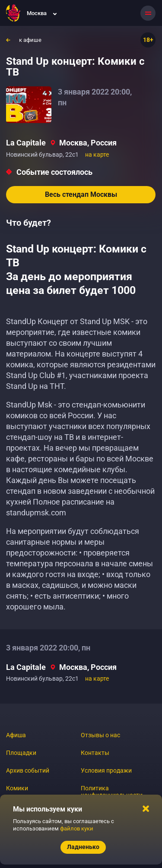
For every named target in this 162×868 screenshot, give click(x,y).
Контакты (95, 753)
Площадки (21, 753)
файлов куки (77, 829)
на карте (97, 155)
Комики (17, 788)
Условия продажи (106, 770)
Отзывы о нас (100, 735)
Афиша (16, 735)
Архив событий (28, 770)
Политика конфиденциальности (112, 792)
